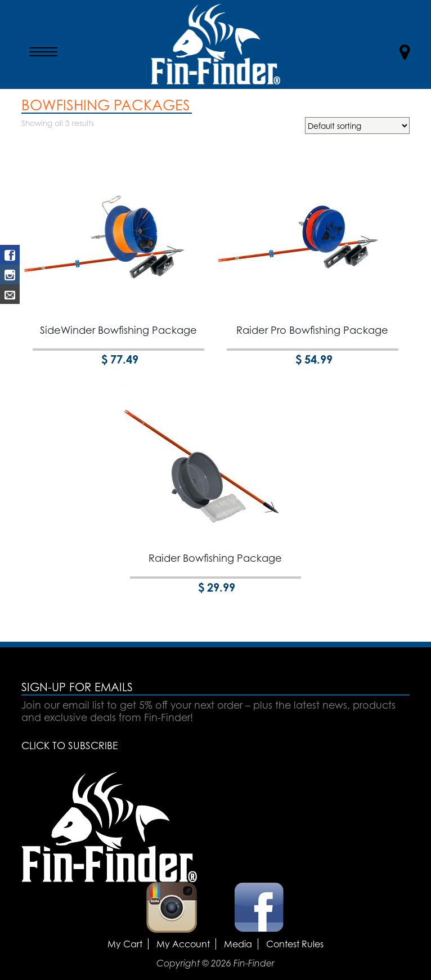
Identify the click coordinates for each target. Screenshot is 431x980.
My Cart (125, 944)
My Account (183, 944)
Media (238, 944)
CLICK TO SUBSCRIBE (69, 745)
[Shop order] (357, 126)
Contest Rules (295, 944)
